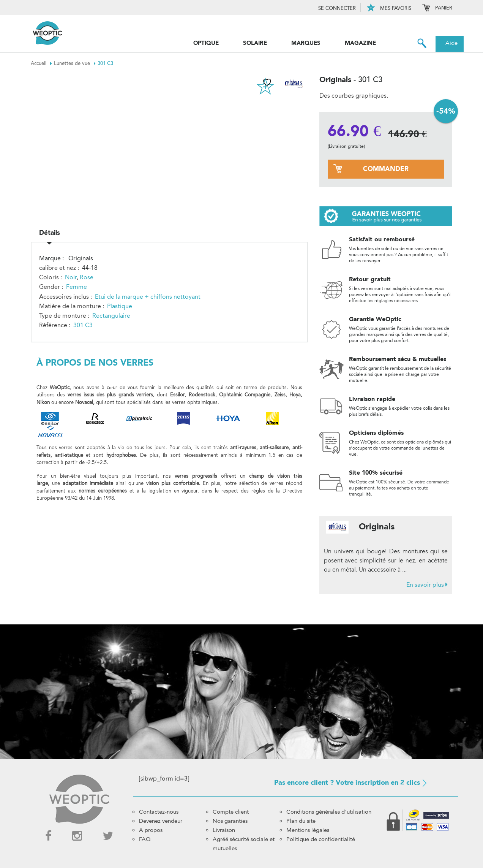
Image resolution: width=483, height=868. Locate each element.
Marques (306, 43)
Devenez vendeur (161, 821)
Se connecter (337, 8)
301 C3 (105, 63)
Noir (71, 276)
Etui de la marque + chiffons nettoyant (148, 295)
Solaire (255, 43)
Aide (451, 43)
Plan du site (301, 821)
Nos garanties (230, 821)
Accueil (42, 63)
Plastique (120, 305)
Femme (77, 286)
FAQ (145, 839)
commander (386, 169)
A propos (151, 830)
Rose (87, 276)
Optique (206, 43)
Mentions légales (308, 830)
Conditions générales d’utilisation (329, 812)
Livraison (224, 830)
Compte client (231, 812)
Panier (437, 8)
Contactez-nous (159, 812)
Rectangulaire (111, 314)
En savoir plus (427, 585)
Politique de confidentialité (321, 839)
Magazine (360, 43)
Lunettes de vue (76, 63)
